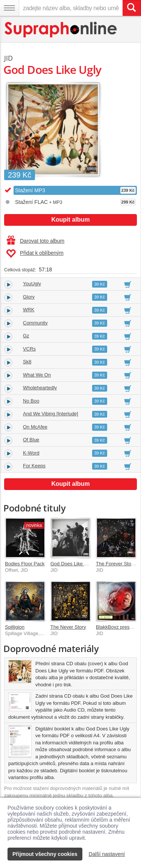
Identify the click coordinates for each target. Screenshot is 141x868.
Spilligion (15, 627)
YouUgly (32, 284)
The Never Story (68, 627)
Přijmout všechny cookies (45, 854)
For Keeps (34, 466)
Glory (29, 297)
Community (35, 323)
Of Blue (31, 440)
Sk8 (27, 362)
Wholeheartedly (40, 388)
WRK (29, 310)
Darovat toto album (36, 241)
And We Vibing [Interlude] (51, 414)
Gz (26, 336)
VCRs (29, 349)
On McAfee (35, 427)
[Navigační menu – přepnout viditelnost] (9, 8)
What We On (37, 375)
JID (9, 58)
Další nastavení (107, 854)
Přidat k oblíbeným (35, 254)
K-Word (31, 453)
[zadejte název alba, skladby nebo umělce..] (71, 8)
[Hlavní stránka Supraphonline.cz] (61, 30)
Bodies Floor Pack (25, 564)
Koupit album (70, 220)
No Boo (31, 401)
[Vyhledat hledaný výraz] (132, 8)
